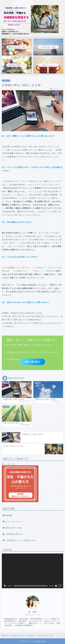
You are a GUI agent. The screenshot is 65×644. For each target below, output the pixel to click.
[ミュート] (56, 586)
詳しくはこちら (20, 483)
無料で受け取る (32, 361)
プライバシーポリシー (14, 522)
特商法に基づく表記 (14, 528)
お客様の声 (6, 81)
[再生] (5, 586)
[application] (32, 571)
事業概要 (9, 515)
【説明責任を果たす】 (14, 534)
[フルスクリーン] (60, 586)
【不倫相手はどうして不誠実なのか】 (21, 540)
